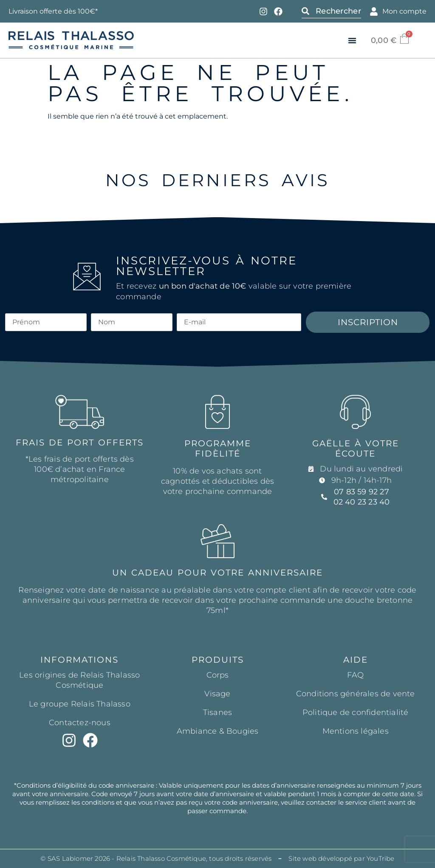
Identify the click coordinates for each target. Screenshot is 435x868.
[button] (352, 40)
